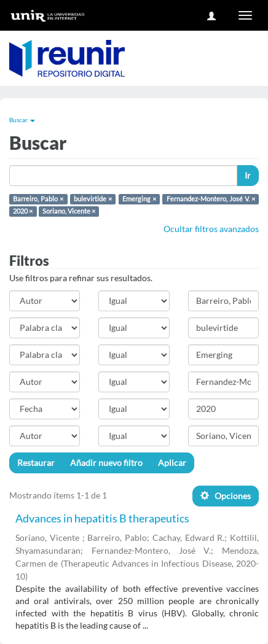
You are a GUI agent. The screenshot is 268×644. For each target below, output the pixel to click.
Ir (248, 175)
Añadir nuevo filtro (106, 463)
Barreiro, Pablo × (38, 199)
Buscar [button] (22, 120)
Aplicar (172, 463)
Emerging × (139, 199)
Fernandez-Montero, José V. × (211, 199)
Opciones (226, 496)
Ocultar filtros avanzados (211, 229)
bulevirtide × (93, 199)
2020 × (23, 211)
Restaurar (36, 463)
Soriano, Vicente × (69, 211)
